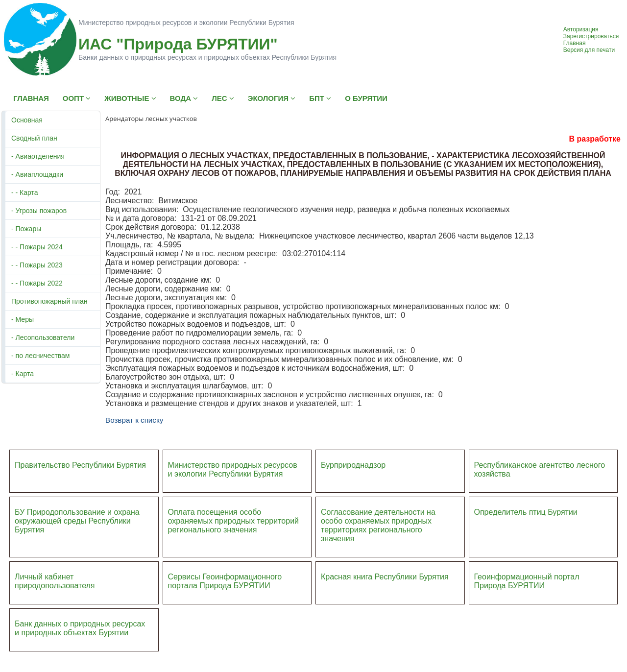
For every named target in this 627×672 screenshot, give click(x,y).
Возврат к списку (134, 420)
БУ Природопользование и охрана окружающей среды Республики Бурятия (77, 521)
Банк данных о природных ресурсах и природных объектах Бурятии (80, 628)
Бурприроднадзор (353, 465)
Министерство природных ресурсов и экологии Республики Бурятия (233, 469)
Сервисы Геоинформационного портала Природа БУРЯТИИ (225, 581)
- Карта (23, 374)
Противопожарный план (49, 301)
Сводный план (34, 138)
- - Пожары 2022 (37, 283)
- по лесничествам (41, 356)
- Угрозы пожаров (39, 211)
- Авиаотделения (38, 156)
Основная (27, 120)
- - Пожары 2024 (37, 247)
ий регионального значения (234, 525)
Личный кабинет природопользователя (55, 581)
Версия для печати (589, 50)
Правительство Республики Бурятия (80, 465)
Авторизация (581, 29)
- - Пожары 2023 (37, 265)
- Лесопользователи (43, 337)
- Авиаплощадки (37, 174)
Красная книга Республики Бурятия (385, 577)
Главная (575, 43)
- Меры (23, 319)
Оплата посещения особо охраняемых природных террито (227, 516)
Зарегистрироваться (591, 36)
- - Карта (25, 192)
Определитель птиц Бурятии (526, 512)
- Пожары (26, 229)
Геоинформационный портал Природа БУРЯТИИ (527, 581)
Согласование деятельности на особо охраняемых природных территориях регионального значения (378, 525)
